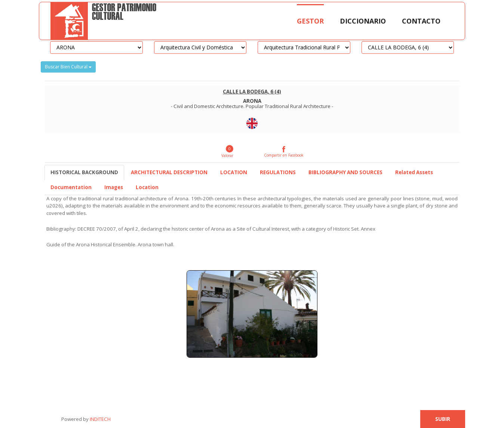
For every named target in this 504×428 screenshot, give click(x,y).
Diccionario (363, 21)
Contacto (421, 21)
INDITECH (100, 419)
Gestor (310, 21)
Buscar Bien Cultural (68, 67)
